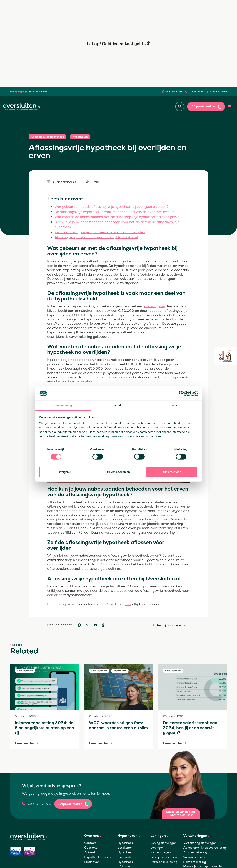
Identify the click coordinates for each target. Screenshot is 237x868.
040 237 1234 (196, 92)
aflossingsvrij (155, 306)
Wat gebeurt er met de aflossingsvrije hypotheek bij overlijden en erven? (114, 207)
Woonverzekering (196, 856)
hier (128, 603)
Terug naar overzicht (173, 624)
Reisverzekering (195, 861)
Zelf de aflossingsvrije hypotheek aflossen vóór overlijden (101, 231)
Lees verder (25, 742)
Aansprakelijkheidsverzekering (205, 847)
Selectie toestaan (119, 472)
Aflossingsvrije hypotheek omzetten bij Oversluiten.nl (97, 236)
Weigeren (65, 472)
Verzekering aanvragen (200, 842)
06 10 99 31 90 (174, 92)
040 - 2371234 (39, 803)
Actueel (90, 851)
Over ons (91, 847)
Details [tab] (118, 405)
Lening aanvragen (164, 842)
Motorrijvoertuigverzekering (203, 866)
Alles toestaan (172, 472)
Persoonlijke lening (164, 861)
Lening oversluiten (164, 856)
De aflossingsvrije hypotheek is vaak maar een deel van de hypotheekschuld (116, 212)
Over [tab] (174, 405)
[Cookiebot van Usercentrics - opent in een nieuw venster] (182, 393)
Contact (90, 842)
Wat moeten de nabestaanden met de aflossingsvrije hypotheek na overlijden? (118, 217)
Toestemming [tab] (63, 405)
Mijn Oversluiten (218, 92)
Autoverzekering (195, 851)
